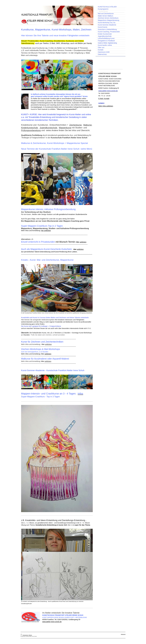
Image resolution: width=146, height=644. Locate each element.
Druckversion (24, 635)
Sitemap (30, 635)
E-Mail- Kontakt (104, 99)
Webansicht (123, 634)
